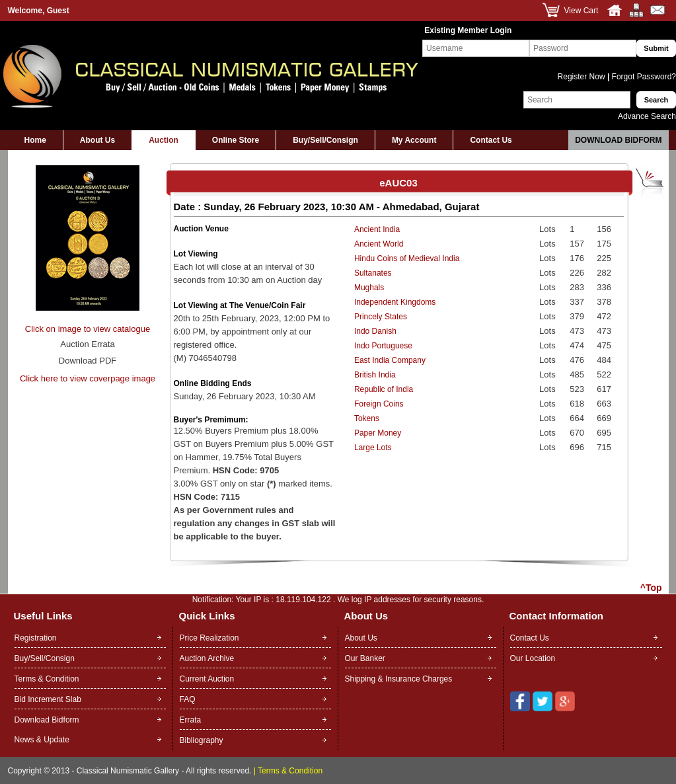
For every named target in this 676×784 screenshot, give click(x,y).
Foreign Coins (379, 404)
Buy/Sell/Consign (325, 140)
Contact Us (491, 140)
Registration (36, 638)
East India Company (390, 360)
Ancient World (379, 244)
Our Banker (365, 658)
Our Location (533, 658)
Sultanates (373, 273)
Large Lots (373, 448)
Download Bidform (618, 140)
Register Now (582, 77)
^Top (651, 588)
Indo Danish (375, 331)
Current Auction (207, 679)
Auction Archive (207, 658)
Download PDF (88, 361)
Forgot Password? (643, 77)
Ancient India (377, 229)
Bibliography (202, 740)
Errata (191, 720)
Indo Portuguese (383, 346)
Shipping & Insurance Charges (399, 679)
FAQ (188, 699)
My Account (414, 140)
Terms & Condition (47, 679)
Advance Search (647, 116)
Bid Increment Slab (48, 699)
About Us (97, 140)
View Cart (582, 11)
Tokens (367, 418)
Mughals (369, 288)
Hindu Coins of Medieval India (407, 258)
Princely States (381, 317)
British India (375, 375)
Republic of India (384, 389)
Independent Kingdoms (395, 302)
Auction (164, 140)
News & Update (42, 740)
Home (35, 140)
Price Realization (209, 638)
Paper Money (378, 433)
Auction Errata (87, 344)
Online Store (236, 140)
